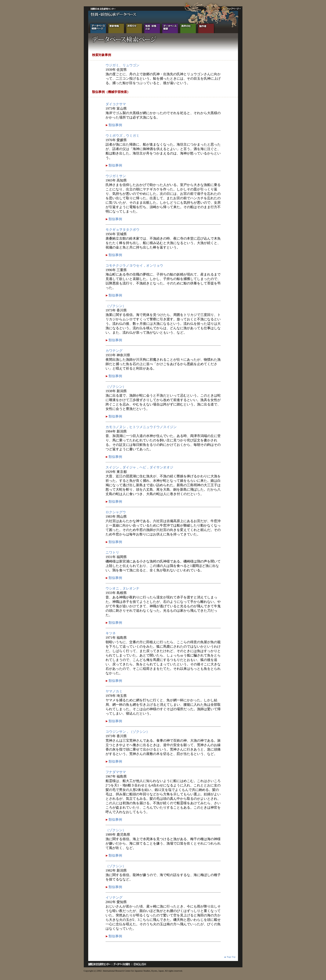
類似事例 (115, 125)
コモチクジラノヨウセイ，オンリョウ (134, 265)
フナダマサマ (116, 772)
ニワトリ (112, 552)
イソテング (114, 897)
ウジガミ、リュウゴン (122, 65)
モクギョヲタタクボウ (122, 230)
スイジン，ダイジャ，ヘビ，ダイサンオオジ (139, 467)
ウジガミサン (116, 176)
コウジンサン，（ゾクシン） (128, 732)
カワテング (114, 351)
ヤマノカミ (114, 691)
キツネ (111, 633)
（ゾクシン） (116, 306)
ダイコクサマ (116, 104)
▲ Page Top (230, 957)
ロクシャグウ (116, 512)
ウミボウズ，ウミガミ (122, 136)
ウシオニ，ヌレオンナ (122, 588)
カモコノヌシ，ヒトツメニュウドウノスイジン (141, 427)
